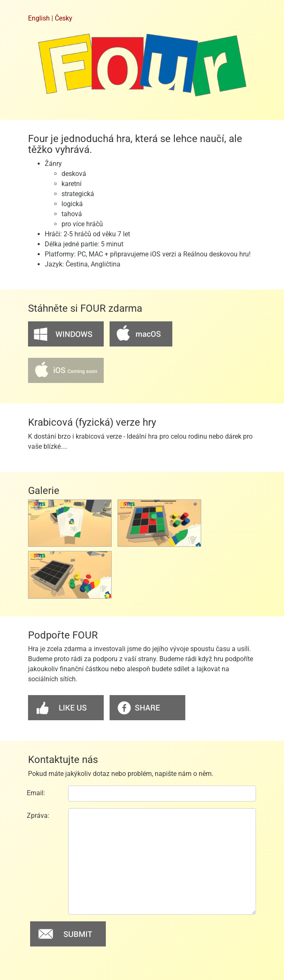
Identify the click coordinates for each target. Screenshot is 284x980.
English (39, 18)
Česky (64, 18)
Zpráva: (38, 816)
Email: (36, 793)
